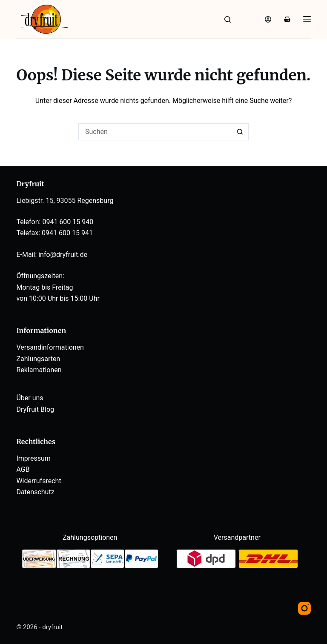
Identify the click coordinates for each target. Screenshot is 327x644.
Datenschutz (35, 492)
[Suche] (228, 19)
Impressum (33, 458)
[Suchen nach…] (155, 132)
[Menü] (307, 19)
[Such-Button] (240, 132)
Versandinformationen (50, 347)
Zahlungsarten (38, 359)
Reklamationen (39, 370)
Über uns (30, 398)
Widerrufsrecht (39, 481)
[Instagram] (304, 608)
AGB (23, 469)
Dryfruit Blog (35, 409)
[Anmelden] (268, 19)
